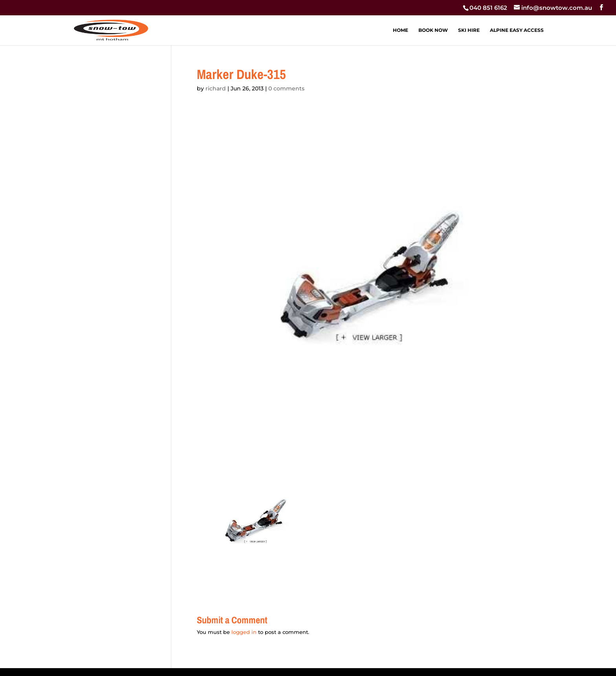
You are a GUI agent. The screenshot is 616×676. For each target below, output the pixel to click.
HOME (401, 30)
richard (216, 88)
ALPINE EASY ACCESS (517, 30)
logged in (244, 632)
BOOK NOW (433, 30)
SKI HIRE (469, 30)
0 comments (286, 88)
